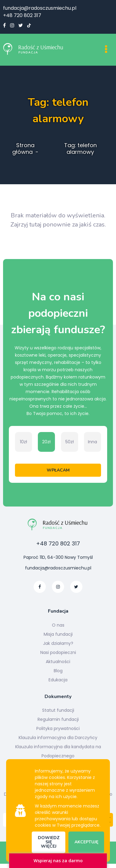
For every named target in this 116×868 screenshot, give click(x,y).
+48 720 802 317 (22, 15)
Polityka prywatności (58, 728)
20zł (46, 442)
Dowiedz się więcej (49, 842)
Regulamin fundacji (58, 719)
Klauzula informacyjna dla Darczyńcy (58, 738)
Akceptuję (86, 842)
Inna (92, 442)
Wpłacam (58, 470)
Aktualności (58, 662)
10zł (24, 442)
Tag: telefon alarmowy (80, 149)
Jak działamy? (58, 643)
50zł (70, 442)
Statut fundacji (58, 710)
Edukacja (58, 680)
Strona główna (23, 149)
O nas (58, 625)
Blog (58, 671)
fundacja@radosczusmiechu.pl (40, 8)
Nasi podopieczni (58, 652)
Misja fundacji (58, 634)
